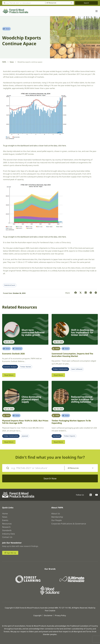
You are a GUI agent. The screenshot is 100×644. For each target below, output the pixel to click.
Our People (56, 520)
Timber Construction (60, 369)
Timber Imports (70, 436)
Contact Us (7, 537)
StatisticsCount (10, 285)
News (12, 62)
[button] (76, 293)
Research (6, 527)
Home (5, 514)
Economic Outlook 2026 (13, 354)
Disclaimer (48, 615)
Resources (7, 524)
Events (5, 520)
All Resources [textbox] (51, 3)
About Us (56, 514)
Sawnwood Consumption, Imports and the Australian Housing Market (72, 355)
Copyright (37, 615)
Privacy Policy (60, 615)
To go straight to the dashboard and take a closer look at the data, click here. (35, 146)
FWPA (4, 62)
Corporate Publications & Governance (69, 524)
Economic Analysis (10, 367)
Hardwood (57, 436)
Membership (57, 517)
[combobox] (60, 3)
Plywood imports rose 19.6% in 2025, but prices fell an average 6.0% (25, 422)
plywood (25, 436)
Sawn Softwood (77, 369)
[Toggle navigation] (95, 11)
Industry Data (8, 534)
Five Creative (50, 611)
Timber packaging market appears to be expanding (71, 422)
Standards (7, 530)
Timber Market (26, 367)
